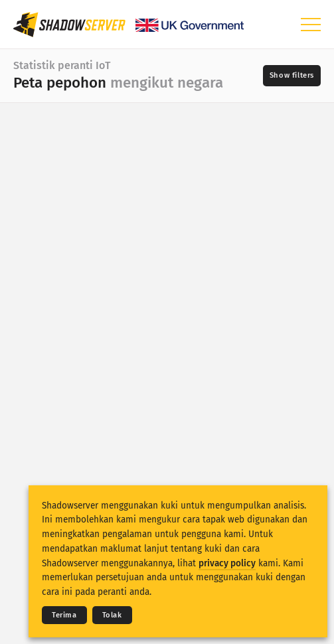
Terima (64, 615)
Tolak (112, 615)
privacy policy (227, 563)
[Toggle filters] (292, 76)
